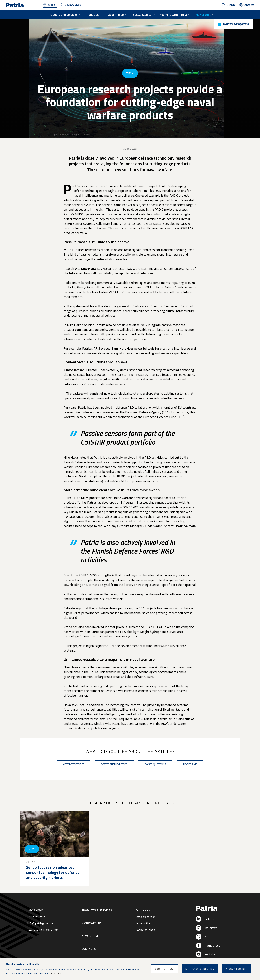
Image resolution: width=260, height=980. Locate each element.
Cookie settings (145, 930)
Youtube (210, 954)
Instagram (211, 928)
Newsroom (203, 15)
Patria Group (212, 945)
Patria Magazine (236, 24)
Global (52, 5)
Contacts (249, 5)
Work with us (92, 923)
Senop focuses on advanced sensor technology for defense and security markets (53, 872)
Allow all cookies (236, 969)
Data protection (146, 917)
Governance (116, 15)
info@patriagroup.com (41, 923)
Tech (130, 73)
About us (93, 15)
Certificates (143, 910)
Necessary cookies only (200, 969)
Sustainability (142, 15)
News (32, 849)
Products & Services (97, 910)
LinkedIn (210, 919)
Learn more (57, 973)
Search (231, 5)
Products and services (63, 15)
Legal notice (143, 923)
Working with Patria (173, 15)
